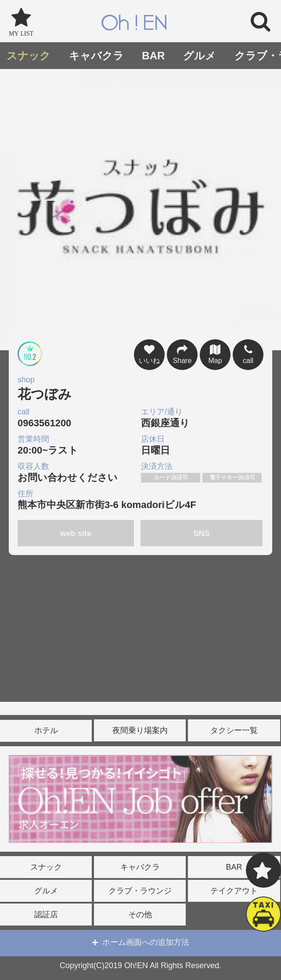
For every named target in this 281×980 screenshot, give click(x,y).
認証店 (46, 915)
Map (215, 354)
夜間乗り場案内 (140, 730)
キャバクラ (96, 56)
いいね (149, 354)
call (248, 354)
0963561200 (78, 418)
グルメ (200, 56)
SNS (202, 534)
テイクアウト (234, 891)
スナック (29, 56)
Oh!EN (134, 24)
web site (76, 534)
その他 (140, 915)
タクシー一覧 (234, 730)
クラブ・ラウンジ (140, 891)
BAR (153, 56)
